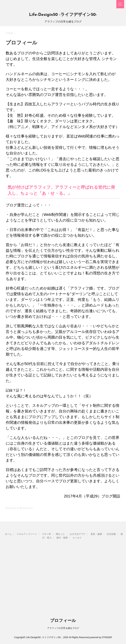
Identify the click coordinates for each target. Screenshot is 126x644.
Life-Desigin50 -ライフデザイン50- (63, 15)
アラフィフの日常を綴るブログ (63, 628)
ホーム (8, 534)
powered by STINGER (101, 637)
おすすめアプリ (78, 534)
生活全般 (111, 534)
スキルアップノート (27, 534)
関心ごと (60, 534)
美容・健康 (96, 534)
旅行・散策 (62, 538)
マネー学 (46, 534)
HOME (9, 33)
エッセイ (77, 538)
